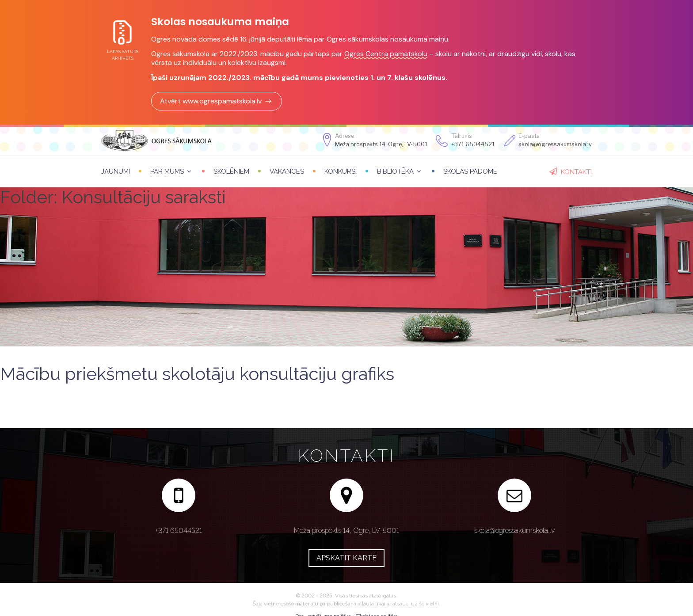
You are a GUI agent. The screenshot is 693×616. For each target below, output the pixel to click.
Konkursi (341, 171)
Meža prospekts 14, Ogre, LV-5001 (381, 144)
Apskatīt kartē (346, 558)
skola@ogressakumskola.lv (514, 530)
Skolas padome (470, 171)
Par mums (167, 171)
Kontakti (576, 172)
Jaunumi (116, 171)
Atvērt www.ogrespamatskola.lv (217, 101)
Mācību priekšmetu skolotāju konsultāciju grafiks (197, 374)
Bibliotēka (395, 171)
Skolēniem (231, 171)
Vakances (287, 171)
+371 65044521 (473, 144)
